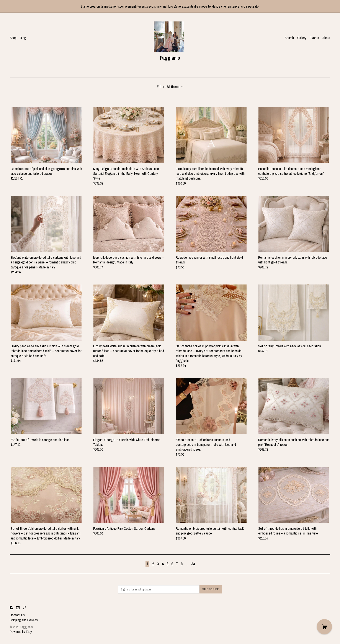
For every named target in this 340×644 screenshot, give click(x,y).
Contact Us (17, 615)
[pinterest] (24, 608)
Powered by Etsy (21, 632)
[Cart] (324, 627)
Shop (13, 38)
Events (314, 38)
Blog (23, 38)
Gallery (302, 38)
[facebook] (11, 608)
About (326, 38)
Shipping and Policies (24, 620)
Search (289, 38)
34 (193, 564)
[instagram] (18, 608)
